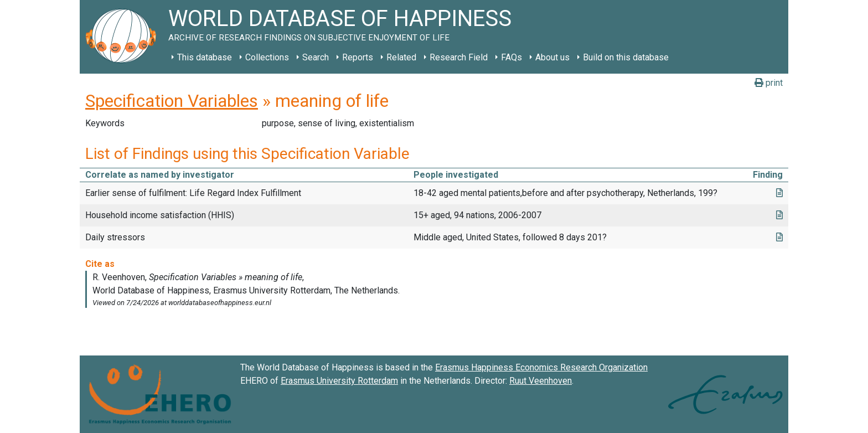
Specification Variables (172, 101)
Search (316, 57)
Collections (267, 57)
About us (552, 57)
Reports (358, 57)
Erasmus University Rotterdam (339, 381)
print (769, 83)
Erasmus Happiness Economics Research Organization (541, 367)
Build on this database (626, 57)
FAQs (512, 57)
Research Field (459, 57)
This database (205, 57)
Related (401, 57)
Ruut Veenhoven (541, 381)
